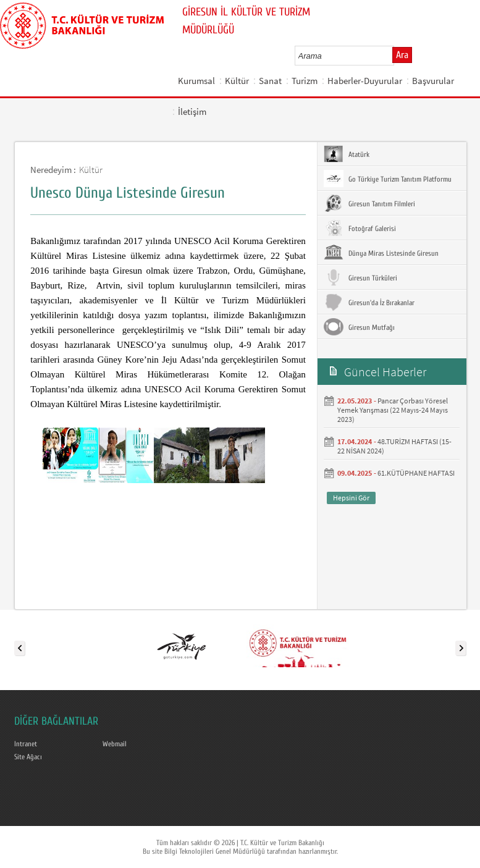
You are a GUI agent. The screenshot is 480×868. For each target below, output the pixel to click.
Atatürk (347, 154)
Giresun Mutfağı (359, 327)
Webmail (115, 744)
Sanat (270, 81)
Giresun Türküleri (360, 277)
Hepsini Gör (351, 498)
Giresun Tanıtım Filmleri (369, 203)
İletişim (192, 112)
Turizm (305, 81)
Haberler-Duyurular (365, 81)
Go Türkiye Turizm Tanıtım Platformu (388, 179)
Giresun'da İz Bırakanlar (369, 302)
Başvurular (433, 81)
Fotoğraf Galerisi (360, 228)
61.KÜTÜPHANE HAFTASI (416, 473)
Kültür (237, 81)
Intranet (26, 744)
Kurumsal (196, 81)
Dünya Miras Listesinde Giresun (381, 253)
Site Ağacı (28, 757)
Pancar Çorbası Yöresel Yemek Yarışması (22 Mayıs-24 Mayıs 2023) (393, 410)
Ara (402, 55)
